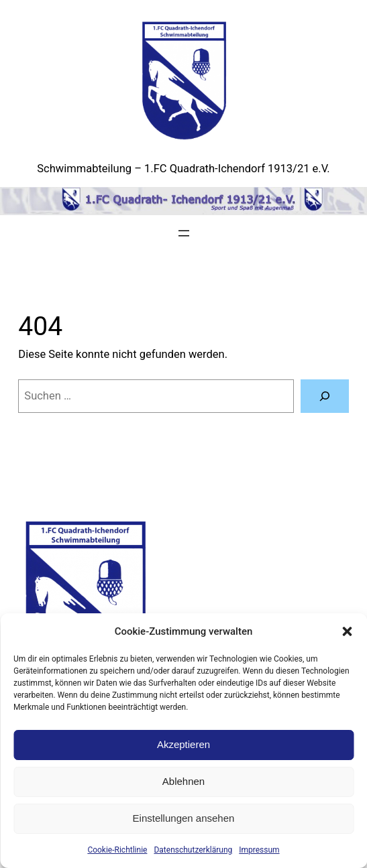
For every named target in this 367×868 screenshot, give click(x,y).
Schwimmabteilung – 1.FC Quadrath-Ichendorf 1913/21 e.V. (183, 169)
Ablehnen (183, 781)
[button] (347, 631)
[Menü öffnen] (184, 233)
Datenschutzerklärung (193, 850)
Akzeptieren (183, 744)
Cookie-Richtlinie (117, 850)
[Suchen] (325, 396)
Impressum (259, 850)
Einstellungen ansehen (184, 818)
